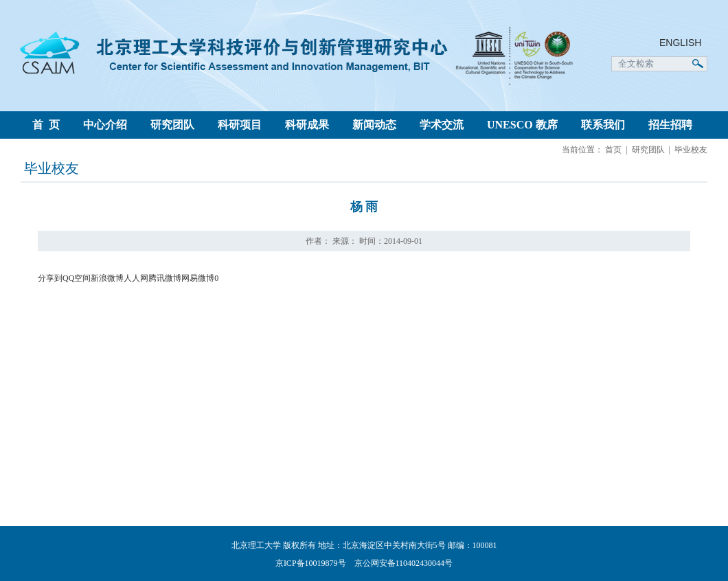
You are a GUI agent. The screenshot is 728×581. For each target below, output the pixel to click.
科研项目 (240, 125)
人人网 (136, 278)
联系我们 (603, 125)
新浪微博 (107, 278)
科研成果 (307, 125)
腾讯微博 (165, 278)
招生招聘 (670, 125)
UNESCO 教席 (522, 125)
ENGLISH (680, 43)
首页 (613, 150)
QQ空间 (77, 278)
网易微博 (198, 278)
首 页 (46, 125)
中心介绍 (105, 125)
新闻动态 (374, 125)
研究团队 (172, 125)
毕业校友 (691, 150)
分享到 (50, 278)
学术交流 (442, 125)
